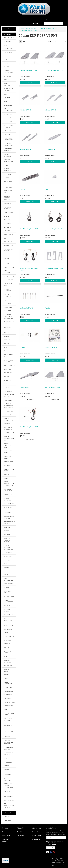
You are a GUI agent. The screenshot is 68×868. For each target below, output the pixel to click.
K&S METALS (8, 391)
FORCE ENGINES (9, 245)
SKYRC (6, 657)
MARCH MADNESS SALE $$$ (9, 438)
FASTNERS (7, 227)
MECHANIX (7, 466)
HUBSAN (6, 376)
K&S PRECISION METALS (9, 396)
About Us (16, 19)
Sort (49, 42)
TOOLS (6, 709)
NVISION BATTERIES (7, 499)
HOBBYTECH (8, 369)
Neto (53, 865)
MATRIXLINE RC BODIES (9, 452)
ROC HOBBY (7, 606)
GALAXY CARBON (7, 263)
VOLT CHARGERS (7, 779)
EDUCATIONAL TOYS (9, 192)
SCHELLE (7, 644)
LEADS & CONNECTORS (8, 419)
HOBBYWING (8, 373)
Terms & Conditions (54, 843)
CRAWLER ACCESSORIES (8, 144)
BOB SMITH (7, 98)
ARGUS (6, 63)
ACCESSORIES (8, 49)
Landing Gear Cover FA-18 (54, 268)
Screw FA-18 (24, 348)
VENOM (6, 766)
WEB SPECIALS (9, 38)
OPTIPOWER (8, 507)
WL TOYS (7, 791)
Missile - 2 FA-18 (50, 110)
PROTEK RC (7, 535)
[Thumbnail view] (21, 42)
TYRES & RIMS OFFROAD (8, 748)
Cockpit (23, 189)
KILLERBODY (8, 400)
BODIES (6, 102)
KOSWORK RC (8, 411)
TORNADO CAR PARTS (9, 714)
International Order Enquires (41, 19)
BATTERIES (7, 76)
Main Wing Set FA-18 (52, 387)
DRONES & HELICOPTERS (8, 161)
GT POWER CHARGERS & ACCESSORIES (8, 316)
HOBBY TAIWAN (9, 365)
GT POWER (7, 311)
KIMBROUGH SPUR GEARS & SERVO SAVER (8, 406)
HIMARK (6, 344)
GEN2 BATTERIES (7, 272)
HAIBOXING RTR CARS (9, 323)
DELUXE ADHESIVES (7, 155)
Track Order (6, 836)
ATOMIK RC (7, 67)
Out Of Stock (30, 400)
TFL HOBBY (7, 699)
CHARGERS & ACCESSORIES (8, 139)
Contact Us (25, 19)
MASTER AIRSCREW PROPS (7, 446)
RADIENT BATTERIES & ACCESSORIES (8, 547)
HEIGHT (6, 333)
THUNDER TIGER (9, 702)
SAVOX (6, 633)
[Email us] (48, 852)
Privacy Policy (36, 836)
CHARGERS (7, 134)
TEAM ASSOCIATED (8, 683)
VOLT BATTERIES (7, 774)
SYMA (6, 678)
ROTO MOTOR (8, 626)
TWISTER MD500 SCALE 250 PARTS (8, 742)
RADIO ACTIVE (8, 553)
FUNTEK (6, 258)
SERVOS (6, 648)
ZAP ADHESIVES (9, 800)
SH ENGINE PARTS (7, 652)
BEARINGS (7, 80)
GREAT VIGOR (8, 307)
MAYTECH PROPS (7, 457)
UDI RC (6, 758)
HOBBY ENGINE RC (9, 355)
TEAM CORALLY (9, 688)
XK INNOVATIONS (8, 796)
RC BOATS (7, 560)
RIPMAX (6, 587)
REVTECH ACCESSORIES (8, 579)
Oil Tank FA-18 (50, 150)
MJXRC (6, 478)
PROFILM (7, 527)
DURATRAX (7, 174)
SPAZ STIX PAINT (7, 670)
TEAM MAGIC (8, 691)
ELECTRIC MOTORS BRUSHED (7, 198)
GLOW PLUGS (8, 280)
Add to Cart (30, 83)
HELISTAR (7, 340)
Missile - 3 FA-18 (26, 150)
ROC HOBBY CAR (9, 615)
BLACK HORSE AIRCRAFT (8, 90)
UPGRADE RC (8, 762)
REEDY (6, 575)
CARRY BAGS (8, 122)
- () (35, 23)
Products (8, 19)
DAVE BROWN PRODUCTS (8, 150)
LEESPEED (7, 424)
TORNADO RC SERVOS (8, 732)
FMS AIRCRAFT (9, 242)
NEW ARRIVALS (9, 41)
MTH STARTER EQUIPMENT (8, 490)
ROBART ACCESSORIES (8, 601)
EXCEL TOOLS (8, 212)
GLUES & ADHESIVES (7, 290)
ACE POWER (8, 52)
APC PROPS (7, 56)
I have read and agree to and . (55, 843)
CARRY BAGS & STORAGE (8, 126)
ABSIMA (6, 45)
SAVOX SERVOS (9, 637)
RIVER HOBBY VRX (8, 592)
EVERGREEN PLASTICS (7, 208)
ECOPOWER (8, 187)
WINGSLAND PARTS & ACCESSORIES (8, 786)
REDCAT (6, 571)
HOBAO (6, 351)
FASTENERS (8, 223)
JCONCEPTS (7, 387)
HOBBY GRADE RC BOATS (8, 361)
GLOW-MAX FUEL (8, 285)
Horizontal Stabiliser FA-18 (54, 70)
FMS (5, 238)
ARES (5, 60)
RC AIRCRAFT (8, 556)
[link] (51, 852)
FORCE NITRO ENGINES (8, 250)
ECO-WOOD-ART (8, 183)
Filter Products (9, 29)
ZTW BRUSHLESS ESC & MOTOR (9, 806)
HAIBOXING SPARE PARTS (8, 328)
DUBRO (6, 165)
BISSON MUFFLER (7, 84)
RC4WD (6, 567)
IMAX (5, 384)
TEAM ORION (8, 695)
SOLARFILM (8, 666)
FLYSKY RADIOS (9, 234)
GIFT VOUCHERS (9, 276)
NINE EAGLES (8, 495)
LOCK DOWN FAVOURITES (8, 428)
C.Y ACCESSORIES (8, 110)
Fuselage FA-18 (25, 387)
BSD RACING (8, 105)
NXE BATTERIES (9, 504)
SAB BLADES (8, 629)
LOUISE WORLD (9, 433)
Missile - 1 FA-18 (25, 110)
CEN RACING (8, 131)
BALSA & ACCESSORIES (8, 72)
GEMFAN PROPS (9, 267)
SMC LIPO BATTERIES (7, 661)
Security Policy (36, 839)
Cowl (47, 189)
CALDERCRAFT (9, 114)
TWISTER (7, 737)
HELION (6, 336)
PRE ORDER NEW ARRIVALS (9, 517)
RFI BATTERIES (8, 584)
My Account (6, 832)
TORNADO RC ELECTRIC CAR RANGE (8, 726)
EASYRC (6, 178)
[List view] (24, 42)
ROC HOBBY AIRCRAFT (7, 610)
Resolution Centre (6, 840)
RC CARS (6, 564)
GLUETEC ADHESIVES (7, 295)
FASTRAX (7, 231)
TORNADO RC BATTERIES (8, 719)
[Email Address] (56, 838)
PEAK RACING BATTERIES (8, 512)
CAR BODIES (8, 118)
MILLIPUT (7, 475)
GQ (5, 300)
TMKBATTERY (8, 706)
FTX (5, 254)
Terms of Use (36, 832)
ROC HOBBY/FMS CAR (8, 620)
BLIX (5, 94)
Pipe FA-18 (49, 308)
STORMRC (7, 675)
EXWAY (6, 216)
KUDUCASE (7, 415)
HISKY (6, 347)
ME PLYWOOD (8, 462)
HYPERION (7, 380)
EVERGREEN (7, 203)
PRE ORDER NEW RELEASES (9, 523)
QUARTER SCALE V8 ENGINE (7, 540)
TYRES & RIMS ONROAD (8, 754)
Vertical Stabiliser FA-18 (28, 70)
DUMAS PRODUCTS (7, 170)
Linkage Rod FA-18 (26, 308)
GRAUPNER (7, 304)
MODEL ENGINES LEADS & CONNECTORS (9, 484)
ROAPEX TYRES (9, 596)
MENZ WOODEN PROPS (9, 470)
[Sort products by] (59, 42)
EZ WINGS (7, 220)
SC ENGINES (8, 640)
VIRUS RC (7, 769)
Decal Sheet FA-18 (51, 348)
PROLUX (6, 531)
